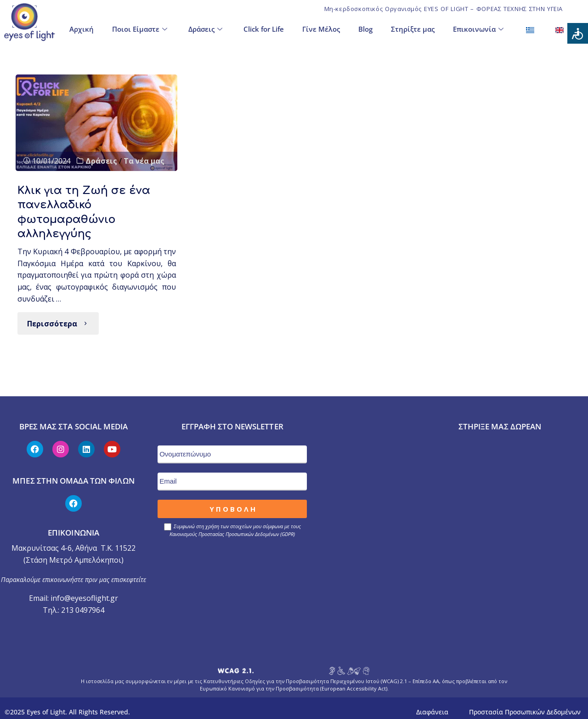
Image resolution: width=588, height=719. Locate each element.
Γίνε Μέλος (321, 28)
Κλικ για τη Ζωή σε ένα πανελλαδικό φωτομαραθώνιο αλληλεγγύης (86, 208)
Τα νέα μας (144, 161)
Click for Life (264, 28)
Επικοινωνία (478, 29)
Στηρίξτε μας (413, 28)
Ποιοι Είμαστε (140, 29)
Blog (365, 28)
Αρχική (82, 28)
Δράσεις (205, 29)
